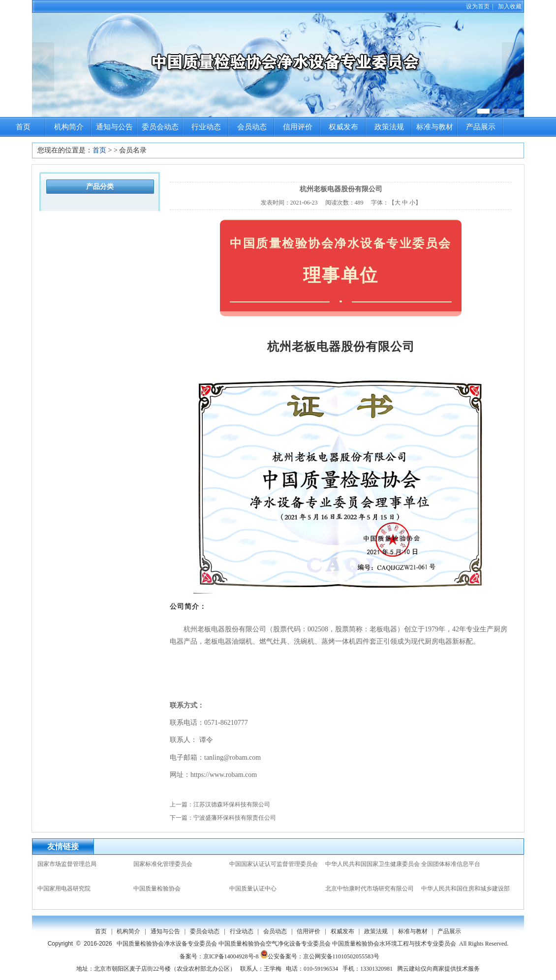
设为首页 (478, 6)
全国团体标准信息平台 (451, 864)
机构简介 (69, 127)
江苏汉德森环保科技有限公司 (232, 804)
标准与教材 (435, 127)
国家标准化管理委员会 (163, 864)
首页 (23, 127)
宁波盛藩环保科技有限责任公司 (235, 818)
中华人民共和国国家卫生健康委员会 (372, 864)
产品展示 (481, 127)
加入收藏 (510, 6)
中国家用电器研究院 (64, 889)
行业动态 (206, 127)
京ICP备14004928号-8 (231, 956)
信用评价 (298, 127)
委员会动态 (160, 127)
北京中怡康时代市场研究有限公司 (370, 889)
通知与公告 (114, 127)
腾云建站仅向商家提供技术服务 (438, 969)
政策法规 (389, 127)
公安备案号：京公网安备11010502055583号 (320, 956)
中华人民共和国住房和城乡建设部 (465, 889)
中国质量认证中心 (253, 889)
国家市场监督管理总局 (67, 864)
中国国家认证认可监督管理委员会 (274, 864)
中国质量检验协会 (157, 889)
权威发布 (343, 127)
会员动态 (252, 127)
